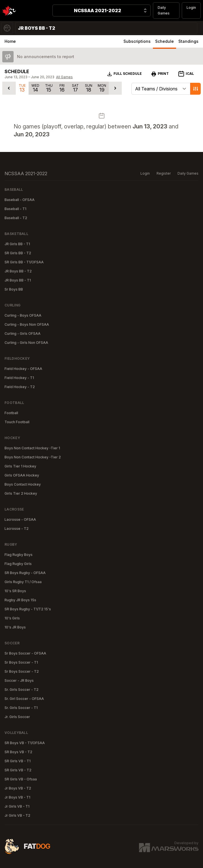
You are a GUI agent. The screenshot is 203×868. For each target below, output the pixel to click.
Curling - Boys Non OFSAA (27, 324)
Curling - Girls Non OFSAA (26, 343)
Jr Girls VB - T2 (17, 815)
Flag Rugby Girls (18, 564)
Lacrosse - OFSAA (20, 519)
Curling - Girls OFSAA (23, 334)
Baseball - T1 (15, 209)
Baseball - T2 (16, 218)
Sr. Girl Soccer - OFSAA (24, 699)
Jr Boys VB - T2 (18, 788)
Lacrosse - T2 (17, 529)
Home (10, 41)
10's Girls (12, 618)
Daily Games (164, 10)
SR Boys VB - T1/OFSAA (25, 743)
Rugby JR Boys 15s (20, 600)
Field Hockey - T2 (20, 387)
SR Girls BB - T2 (18, 253)
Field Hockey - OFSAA (23, 369)
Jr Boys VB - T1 (17, 797)
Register (164, 173)
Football (11, 413)
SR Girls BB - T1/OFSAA (24, 262)
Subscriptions (137, 41)
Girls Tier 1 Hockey (20, 466)
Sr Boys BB (14, 289)
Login (191, 8)
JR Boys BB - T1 (18, 280)
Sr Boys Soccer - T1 (21, 662)
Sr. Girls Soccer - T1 (21, 708)
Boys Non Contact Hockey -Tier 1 (32, 448)
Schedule (164, 41)
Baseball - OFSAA (20, 200)
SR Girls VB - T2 (18, 770)
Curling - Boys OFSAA (23, 315)
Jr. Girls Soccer (17, 717)
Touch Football (17, 422)
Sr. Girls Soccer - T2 (22, 690)
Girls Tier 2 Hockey (21, 493)
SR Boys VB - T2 (18, 752)
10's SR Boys (15, 591)
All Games (64, 77)
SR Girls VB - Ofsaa (21, 779)
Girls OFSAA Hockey (22, 475)
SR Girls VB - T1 (18, 761)
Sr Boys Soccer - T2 (22, 671)
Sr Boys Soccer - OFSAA (25, 653)
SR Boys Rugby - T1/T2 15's (28, 609)
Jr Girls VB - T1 (17, 806)
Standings (188, 41)
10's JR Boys (15, 627)
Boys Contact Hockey (23, 484)
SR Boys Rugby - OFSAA (25, 573)
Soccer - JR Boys (19, 680)
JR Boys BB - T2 (18, 271)
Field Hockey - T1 (19, 378)
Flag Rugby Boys (19, 555)
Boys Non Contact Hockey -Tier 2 (33, 457)
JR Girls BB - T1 (17, 244)
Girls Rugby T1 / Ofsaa (23, 582)
